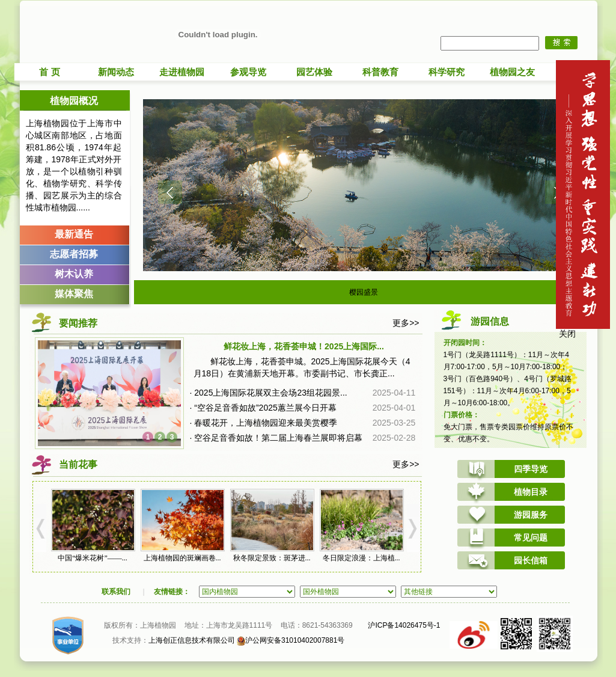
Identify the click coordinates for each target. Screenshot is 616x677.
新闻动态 (116, 72)
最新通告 (74, 234)
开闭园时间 (462, 343)
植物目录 (531, 492)
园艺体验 (314, 72)
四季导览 (531, 469)
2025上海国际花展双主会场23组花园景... (270, 393)
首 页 (49, 72)
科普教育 (380, 72)
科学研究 (447, 72)
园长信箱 (531, 560)
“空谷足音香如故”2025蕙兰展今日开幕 (265, 408)
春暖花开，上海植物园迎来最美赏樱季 (266, 423)
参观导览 (248, 72)
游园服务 (531, 515)
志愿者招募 (74, 254)
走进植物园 (182, 72)
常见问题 (531, 538)
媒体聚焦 (74, 294)
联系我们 (116, 592)
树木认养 (74, 274)
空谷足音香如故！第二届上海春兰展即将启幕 (278, 438)
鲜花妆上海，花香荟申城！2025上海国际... (304, 346)
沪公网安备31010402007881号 (291, 640)
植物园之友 (512, 72)
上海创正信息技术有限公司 (192, 640)
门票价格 (458, 415)
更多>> (406, 323)
